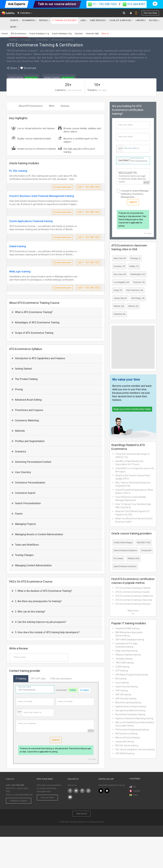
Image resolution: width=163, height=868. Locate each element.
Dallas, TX (134, 266)
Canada (135, 791)
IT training (21, 679)
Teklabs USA (133, 558)
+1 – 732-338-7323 (102, 4)
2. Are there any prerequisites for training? (37, 601)
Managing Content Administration (32, 565)
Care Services (97, 20)
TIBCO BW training (125, 663)
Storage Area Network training (130, 710)
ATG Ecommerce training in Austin (133, 592)
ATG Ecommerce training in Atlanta (133, 588)
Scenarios (19, 452)
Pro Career (118, 558)
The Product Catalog (25, 379)
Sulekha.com (4, 21)
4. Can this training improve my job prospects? (39, 622)
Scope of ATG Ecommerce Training (32, 333)
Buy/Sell (154, 20)
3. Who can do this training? (28, 612)
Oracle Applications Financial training (31, 221)
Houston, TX (119, 266)
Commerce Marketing (25, 420)
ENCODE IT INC (144, 542)
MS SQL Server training (127, 746)
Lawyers (140, 20)
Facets (17, 514)
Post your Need (47, 798)
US (135, 787)
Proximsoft (146, 550)
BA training (121, 679)
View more (82, 814)
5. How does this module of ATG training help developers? (46, 632)
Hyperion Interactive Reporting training (134, 718)
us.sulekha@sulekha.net (22, 795)
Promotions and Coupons (27, 410)
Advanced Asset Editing (27, 400)
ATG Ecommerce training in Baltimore (134, 596)
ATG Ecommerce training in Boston (133, 604)
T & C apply (92, 759)
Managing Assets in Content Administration (37, 534)
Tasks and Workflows (25, 545)
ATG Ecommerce (19, 34)
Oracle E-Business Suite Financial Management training (42, 196)
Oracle (5, 34)
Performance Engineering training (132, 730)
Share (12, 68)
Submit (56, 740)
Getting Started (22, 369)
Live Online (123, 160)
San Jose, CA (120, 274)
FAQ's (52, 106)
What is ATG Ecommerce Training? (32, 312)
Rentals (43, 20)
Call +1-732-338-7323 (88, 187)
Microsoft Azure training (128, 738)
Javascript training (125, 742)
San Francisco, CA (135, 290)
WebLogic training (20, 272)
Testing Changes (23, 555)
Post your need (150, 13)
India (135, 795)
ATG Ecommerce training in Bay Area (134, 600)
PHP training (122, 691)
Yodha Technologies (123, 542)
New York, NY (120, 258)
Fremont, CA (139, 282)
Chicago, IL (135, 258)
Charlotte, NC (120, 314)
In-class (85, 690)
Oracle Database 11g (39, 34)
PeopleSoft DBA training (127, 628)
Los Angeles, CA (121, 282)
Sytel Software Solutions (125, 566)
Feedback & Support (19, 801)
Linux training (122, 683)
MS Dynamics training (126, 734)
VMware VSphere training (128, 655)
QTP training (122, 671)
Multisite (18, 431)
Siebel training (18, 246)
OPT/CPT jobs (38, 679)
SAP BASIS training (125, 753)
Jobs (83, 20)
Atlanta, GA (119, 306)
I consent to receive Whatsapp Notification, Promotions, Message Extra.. (135, 194)
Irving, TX (118, 290)
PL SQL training (18, 171)
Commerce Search (23, 493)
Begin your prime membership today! (132, 409)
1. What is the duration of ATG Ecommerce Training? (42, 591)
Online (73, 690)
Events (14, 20)
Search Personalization (26, 503)
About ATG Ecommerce (31, 106)
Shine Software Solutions (125, 550)
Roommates (28, 20)
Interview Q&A (92, 34)
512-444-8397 (134, 4)
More (14, 27)
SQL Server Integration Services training (135, 749)
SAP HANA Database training (130, 640)
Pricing (17, 389)
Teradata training (124, 659)
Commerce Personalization (28, 483)
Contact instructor (62, 187)
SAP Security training (126, 699)
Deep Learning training (126, 651)
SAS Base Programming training (132, 675)
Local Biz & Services (120, 20)
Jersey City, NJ (120, 298)
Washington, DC (138, 274)
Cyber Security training (127, 687)
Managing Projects (24, 524)
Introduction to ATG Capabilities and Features (38, 358)
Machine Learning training (128, 702)
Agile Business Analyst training (131, 706)
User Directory (21, 472)
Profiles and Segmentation (28, 441)
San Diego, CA (138, 298)
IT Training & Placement (65, 20)
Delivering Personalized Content (31, 462)
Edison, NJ (133, 306)
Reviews (65, 106)
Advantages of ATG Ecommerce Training (35, 322)
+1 (19, 712)
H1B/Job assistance (61, 679)
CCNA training (122, 667)
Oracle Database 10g (62, 34)
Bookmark (28, 68)
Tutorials (79, 34)
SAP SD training (123, 695)
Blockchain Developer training (130, 714)
